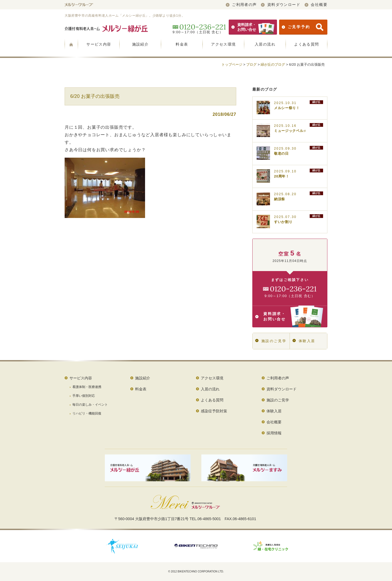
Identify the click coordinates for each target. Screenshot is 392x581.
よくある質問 (306, 44)
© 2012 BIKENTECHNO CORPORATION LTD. (196, 571)
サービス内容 (99, 44)
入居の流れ (265, 44)
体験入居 (304, 341)
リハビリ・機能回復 (87, 413)
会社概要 (316, 5)
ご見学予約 (303, 27)
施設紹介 (140, 44)
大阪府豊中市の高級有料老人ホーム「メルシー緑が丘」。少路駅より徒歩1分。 (125, 16)
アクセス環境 (223, 44)
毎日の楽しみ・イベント (90, 405)
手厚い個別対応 (84, 396)
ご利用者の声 (241, 5)
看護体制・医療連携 (87, 387)
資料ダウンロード (281, 5)
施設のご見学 (271, 341)
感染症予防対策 (214, 411)
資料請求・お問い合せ (253, 27)
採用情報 (274, 433)
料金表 (182, 44)
